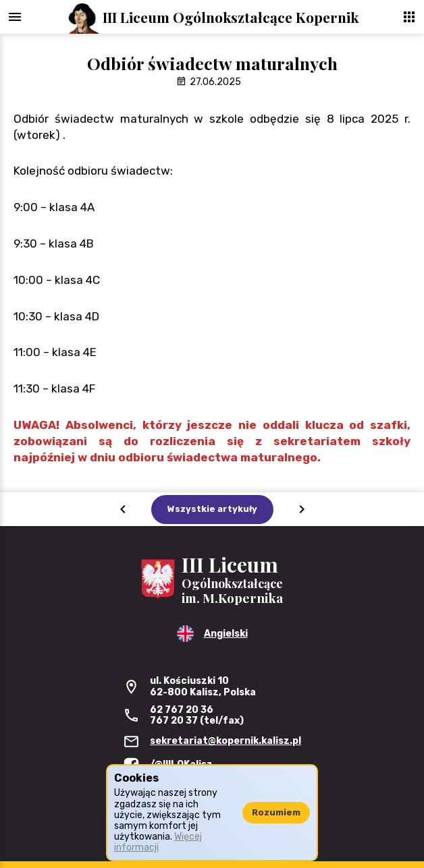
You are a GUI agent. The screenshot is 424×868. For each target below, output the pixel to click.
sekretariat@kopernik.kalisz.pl (226, 741)
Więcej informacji (158, 842)
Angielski (226, 634)
